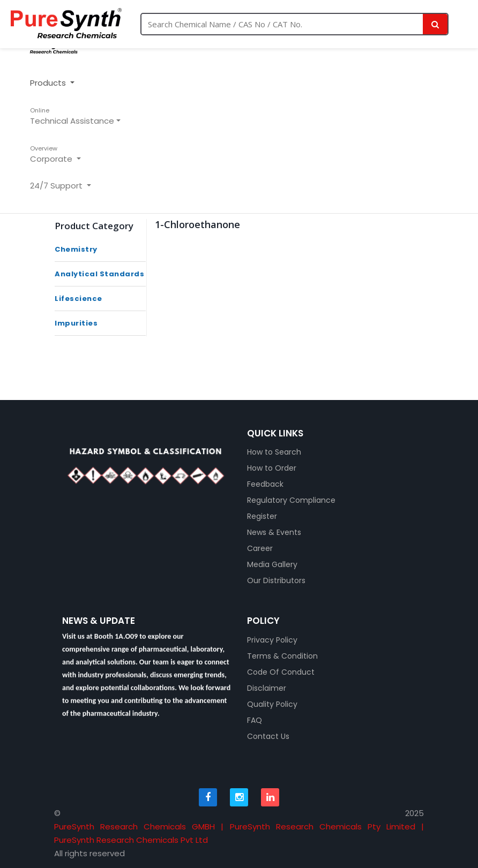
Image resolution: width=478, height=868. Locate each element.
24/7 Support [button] (57, 186)
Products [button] (49, 83)
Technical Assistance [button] (72, 116)
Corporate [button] (52, 154)
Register (262, 516)
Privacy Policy (272, 640)
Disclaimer (267, 688)
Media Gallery (272, 564)
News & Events (274, 532)
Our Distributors (276, 580)
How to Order (272, 468)
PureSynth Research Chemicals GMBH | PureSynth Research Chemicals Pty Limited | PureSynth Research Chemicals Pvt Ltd (239, 833)
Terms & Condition (282, 656)
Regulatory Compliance (291, 500)
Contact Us (268, 736)
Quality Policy (272, 704)
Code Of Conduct (281, 672)
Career (260, 548)
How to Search (274, 452)
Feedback (265, 484)
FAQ (255, 720)
